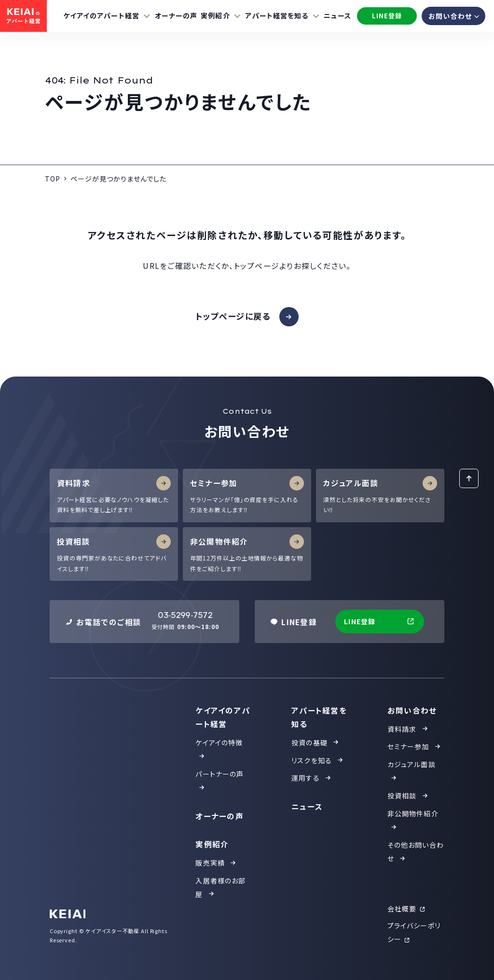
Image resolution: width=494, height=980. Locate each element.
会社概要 (407, 909)
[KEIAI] (68, 914)
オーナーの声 (176, 15)
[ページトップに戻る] (469, 478)
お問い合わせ (412, 710)
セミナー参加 (414, 746)
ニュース (337, 15)
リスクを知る (318, 760)
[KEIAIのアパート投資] (23, 16)
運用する (312, 778)
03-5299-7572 (185, 615)
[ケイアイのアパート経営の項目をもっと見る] (107, 16)
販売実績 (216, 863)
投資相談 (408, 796)
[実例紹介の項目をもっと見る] (221, 16)
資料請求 (408, 729)
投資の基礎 (316, 742)
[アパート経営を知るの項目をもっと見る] (283, 16)
